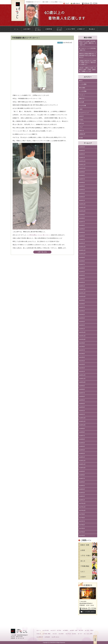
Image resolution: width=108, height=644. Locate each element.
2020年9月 (82, 386)
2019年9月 (82, 429)
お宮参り (62, 634)
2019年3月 (82, 450)
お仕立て (81, 116)
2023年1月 (82, 286)
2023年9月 (82, 257)
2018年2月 (82, 496)
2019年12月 (82, 418)
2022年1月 (82, 329)
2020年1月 (82, 414)
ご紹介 (81, 109)
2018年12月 (82, 461)
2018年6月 (82, 482)
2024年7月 (82, 222)
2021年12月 (82, 332)
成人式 (39, 634)
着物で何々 (82, 98)
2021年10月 (82, 339)
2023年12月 (82, 247)
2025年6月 (82, 183)
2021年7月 (82, 350)
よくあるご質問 (89, 634)
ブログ (81, 127)
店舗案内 (66, 630)
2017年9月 (82, 514)
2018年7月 (82, 478)
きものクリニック (84, 113)
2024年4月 (82, 233)
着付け (81, 81)
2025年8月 (82, 175)
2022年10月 (82, 297)
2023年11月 (82, 250)
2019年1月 (82, 457)
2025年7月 (82, 179)
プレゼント (82, 95)
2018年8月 (82, 475)
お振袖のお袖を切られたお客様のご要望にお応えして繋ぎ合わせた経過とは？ (88, 63)
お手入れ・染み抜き (72, 634)
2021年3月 (82, 364)
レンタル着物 (83, 84)
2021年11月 (82, 336)
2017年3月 (82, 535)
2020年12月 (82, 375)
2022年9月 (82, 300)
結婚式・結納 (74, 630)
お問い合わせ (56, 637)
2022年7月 (82, 307)
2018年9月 (82, 471)
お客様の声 (82, 134)
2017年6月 (82, 525)
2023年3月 (82, 279)
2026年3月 (82, 150)
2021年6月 (82, 354)
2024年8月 (82, 218)
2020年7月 (82, 393)
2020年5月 (82, 400)
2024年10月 (82, 211)
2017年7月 (82, 521)
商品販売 (48, 637)
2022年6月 (82, 311)
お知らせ (81, 131)
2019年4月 (82, 446)
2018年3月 (82, 493)
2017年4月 (82, 532)
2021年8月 (82, 347)
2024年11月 (82, 208)
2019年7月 (82, 436)
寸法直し (81, 120)
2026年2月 (82, 154)
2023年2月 (82, 282)
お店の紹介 (46, 630)
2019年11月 (82, 421)
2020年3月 (82, 407)
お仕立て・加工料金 (57, 630)
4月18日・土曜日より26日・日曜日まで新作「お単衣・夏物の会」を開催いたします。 (88, 70)
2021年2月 (82, 368)
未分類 (81, 138)
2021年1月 (82, 372)
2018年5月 (82, 486)
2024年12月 (82, 204)
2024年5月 (82, 229)
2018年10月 (82, 468)
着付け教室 (82, 88)
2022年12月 (82, 290)
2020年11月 (82, 379)
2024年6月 (82, 225)
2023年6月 (82, 268)
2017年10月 (82, 511)
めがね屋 (81, 102)
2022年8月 (82, 304)
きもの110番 (82, 106)
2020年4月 (82, 404)
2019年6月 (82, 439)
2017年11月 (82, 507)
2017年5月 (82, 528)
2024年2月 (82, 240)
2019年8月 (82, 432)
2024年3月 (82, 236)
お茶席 (82, 630)
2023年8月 (82, 261)
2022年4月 (82, 318)
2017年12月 (82, 503)
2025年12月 (82, 161)
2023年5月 (82, 272)
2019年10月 (82, 425)
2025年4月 (82, 190)
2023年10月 (82, 254)
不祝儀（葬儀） (47, 634)
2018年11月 (82, 464)
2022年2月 (82, 325)
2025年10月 (82, 168)
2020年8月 (82, 389)
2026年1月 (82, 158)
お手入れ (81, 123)
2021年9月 (82, 343)
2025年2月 (82, 197)
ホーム (39, 630)
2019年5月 (82, 443)
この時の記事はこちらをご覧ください (39, 235)
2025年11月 (82, 165)
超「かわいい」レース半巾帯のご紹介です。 (88, 49)
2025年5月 (82, 186)
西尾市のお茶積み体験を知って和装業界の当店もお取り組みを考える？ (88, 55)
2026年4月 (82, 147)
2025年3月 (82, 193)
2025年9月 (82, 172)
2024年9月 (82, 215)
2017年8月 (82, 518)
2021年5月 (82, 357)
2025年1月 (82, 200)
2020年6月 (82, 396)
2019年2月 (82, 453)
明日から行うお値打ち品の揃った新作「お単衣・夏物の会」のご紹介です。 (88, 43)
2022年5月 (82, 315)
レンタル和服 (83, 91)
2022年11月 (82, 293)
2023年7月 (82, 265)
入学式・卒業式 (90, 630)
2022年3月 (82, 322)
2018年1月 (82, 500)
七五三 (55, 634)
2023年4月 (82, 275)
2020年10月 (82, 382)
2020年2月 (82, 411)
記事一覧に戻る (42, 252)
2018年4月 (82, 489)
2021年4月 (82, 361)
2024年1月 (82, 243)
